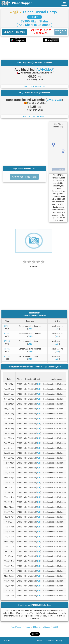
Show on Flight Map (14, 32)
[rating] (34, 265)
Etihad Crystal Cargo (40, 12)
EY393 (7, 356)
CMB (30, 329)
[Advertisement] (34, 51)
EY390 (56, 627)
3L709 (7, 326)
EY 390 (34, 17)
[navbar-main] (64, 3)
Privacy (61, 641)
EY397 (7, 334)
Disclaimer (51, 641)
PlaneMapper (16, 627)
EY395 (7, 341)
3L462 (7, 349)
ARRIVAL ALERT (61, 32)
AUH (57, 329)
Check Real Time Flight (24, 177)
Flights (27, 627)
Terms (41, 641)
